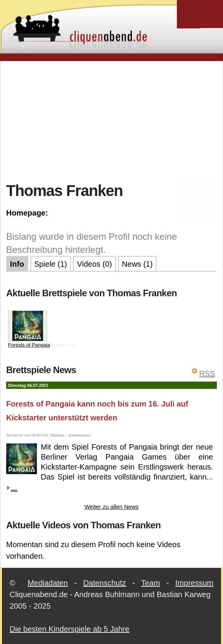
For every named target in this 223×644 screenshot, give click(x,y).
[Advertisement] (115, 121)
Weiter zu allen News (112, 507)
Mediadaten (48, 583)
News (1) (137, 264)
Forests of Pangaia (29, 329)
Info (17, 264)
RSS (207, 373)
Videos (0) (94, 264)
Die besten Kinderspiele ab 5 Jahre (69, 629)
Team (151, 583)
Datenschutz (104, 583)
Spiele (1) (51, 264)
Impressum (194, 583)
